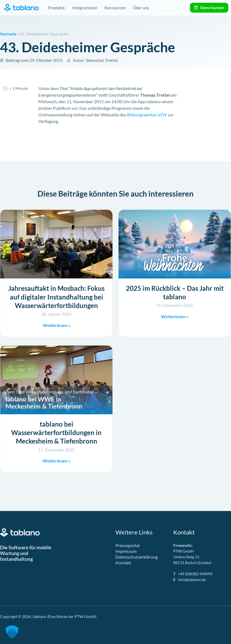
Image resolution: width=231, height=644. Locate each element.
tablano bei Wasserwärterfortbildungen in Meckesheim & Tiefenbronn (56, 432)
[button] (12, 632)
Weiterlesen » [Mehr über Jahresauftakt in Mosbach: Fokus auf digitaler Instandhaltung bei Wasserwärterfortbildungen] (57, 325)
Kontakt (123, 563)
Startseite (8, 34)
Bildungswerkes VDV (147, 115)
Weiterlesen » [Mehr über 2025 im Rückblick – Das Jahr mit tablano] (175, 316)
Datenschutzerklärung (137, 557)
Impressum (126, 551)
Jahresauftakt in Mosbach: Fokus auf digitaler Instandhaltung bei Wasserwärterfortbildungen (56, 297)
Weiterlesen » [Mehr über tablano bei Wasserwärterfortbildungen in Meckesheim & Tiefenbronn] (57, 461)
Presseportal (128, 545)
